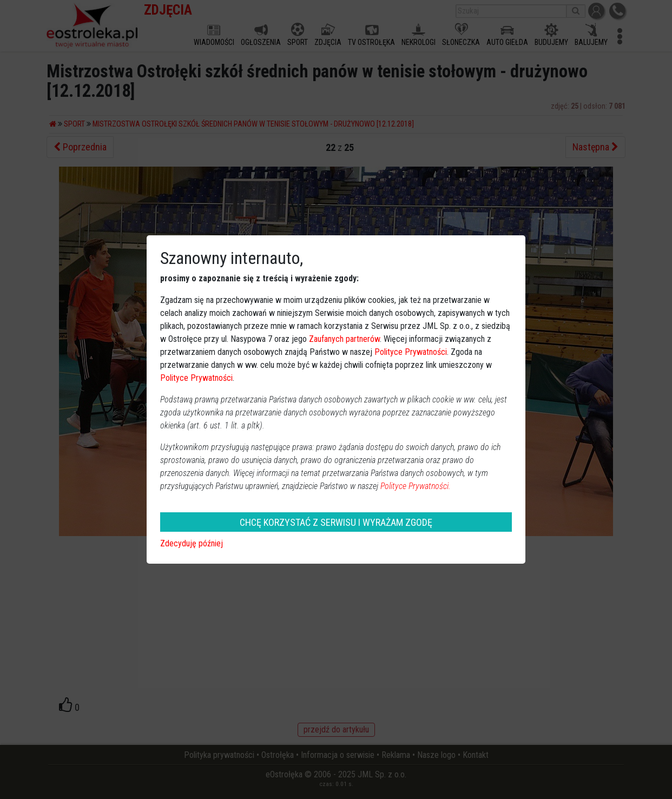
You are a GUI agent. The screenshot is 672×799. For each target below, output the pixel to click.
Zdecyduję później (192, 543)
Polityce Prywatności (411, 352)
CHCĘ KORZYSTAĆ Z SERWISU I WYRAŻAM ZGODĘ (336, 522)
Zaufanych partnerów (344, 339)
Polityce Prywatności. (416, 486)
